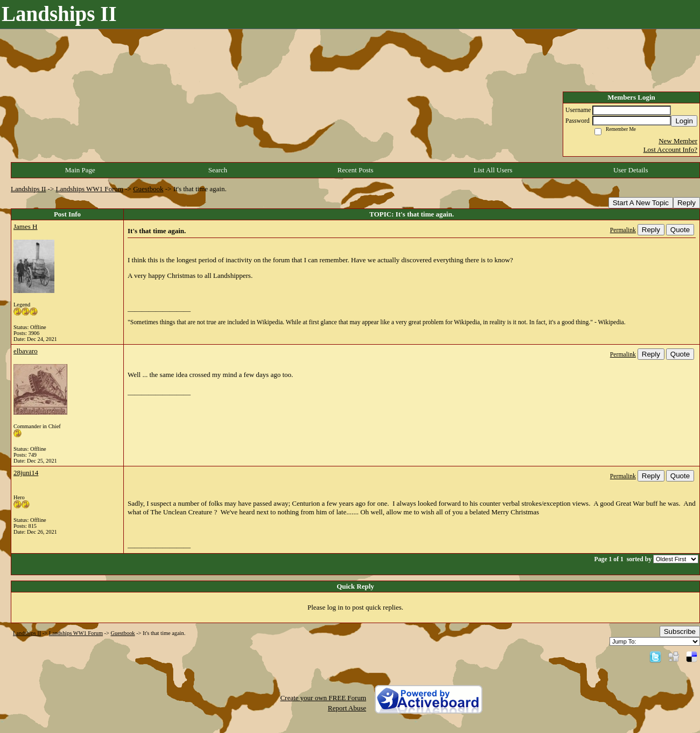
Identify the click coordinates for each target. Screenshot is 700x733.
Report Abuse (347, 708)
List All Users (493, 170)
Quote (680, 230)
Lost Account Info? (670, 149)
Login (684, 121)
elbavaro (26, 351)
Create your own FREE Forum (323, 698)
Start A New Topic (641, 203)
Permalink (623, 230)
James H (25, 226)
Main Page (80, 170)
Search (218, 170)
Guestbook (148, 189)
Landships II (28, 189)
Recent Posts (356, 170)
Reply (687, 203)
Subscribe (680, 631)
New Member (678, 141)
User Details (631, 170)
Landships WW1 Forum (90, 189)
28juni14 (26, 473)
